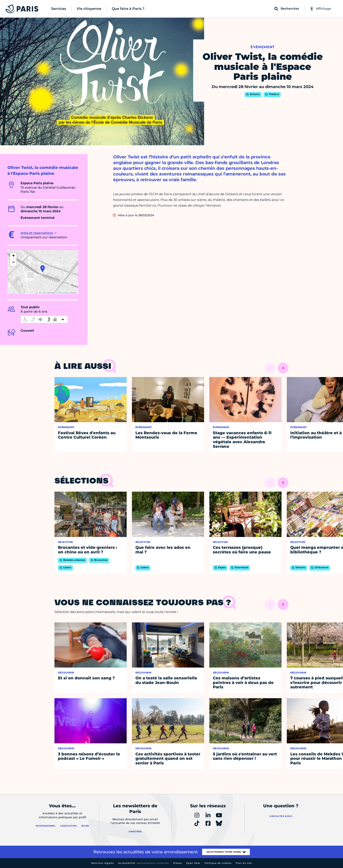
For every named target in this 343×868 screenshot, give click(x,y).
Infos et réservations (37, 233)
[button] (43, 269)
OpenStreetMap (62, 293)
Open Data (193, 863)
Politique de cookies (218, 863)
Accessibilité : (143, 863)
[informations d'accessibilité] (44, 319)
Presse (178, 863)
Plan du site (244, 863)
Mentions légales (102, 863)
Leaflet (43, 293)
